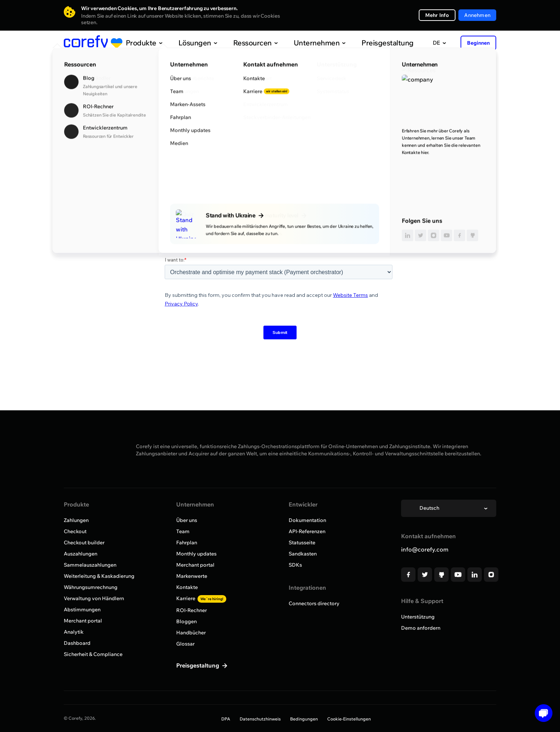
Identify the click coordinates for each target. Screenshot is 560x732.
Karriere (201, 598)
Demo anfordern (421, 628)
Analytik (74, 632)
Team (183, 531)
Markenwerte (192, 576)
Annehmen (477, 15)
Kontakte (187, 587)
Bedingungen (304, 719)
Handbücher (191, 633)
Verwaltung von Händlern (94, 598)
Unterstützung (418, 617)
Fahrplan (187, 543)
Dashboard (77, 643)
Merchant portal (83, 621)
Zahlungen (76, 520)
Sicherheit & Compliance (93, 654)
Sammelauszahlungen (90, 565)
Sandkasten (303, 554)
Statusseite (302, 543)
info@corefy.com (425, 549)
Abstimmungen (82, 610)
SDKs (295, 565)
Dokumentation (307, 520)
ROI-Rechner (192, 610)
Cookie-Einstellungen (349, 719)
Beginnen (478, 43)
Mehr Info (437, 15)
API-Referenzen (307, 531)
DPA (226, 719)
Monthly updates (196, 554)
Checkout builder (84, 543)
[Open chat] (541, 713)
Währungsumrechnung (91, 587)
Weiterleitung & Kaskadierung (99, 576)
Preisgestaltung (370, 43)
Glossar (185, 644)
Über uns (187, 520)
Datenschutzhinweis (260, 719)
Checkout (75, 531)
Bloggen (186, 621)
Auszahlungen (81, 554)
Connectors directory (314, 603)
